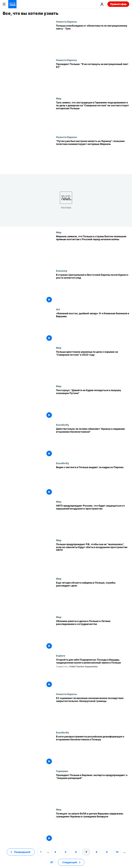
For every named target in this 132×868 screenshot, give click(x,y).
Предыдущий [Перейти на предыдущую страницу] (22, 852)
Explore (61, 656)
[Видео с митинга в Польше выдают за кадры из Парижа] (93, 481)
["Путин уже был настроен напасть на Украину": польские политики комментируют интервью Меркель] (93, 155)
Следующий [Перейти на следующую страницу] (70, 862)
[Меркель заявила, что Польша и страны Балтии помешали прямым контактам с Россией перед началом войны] (93, 250)
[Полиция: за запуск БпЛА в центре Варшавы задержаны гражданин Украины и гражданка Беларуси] (93, 827)
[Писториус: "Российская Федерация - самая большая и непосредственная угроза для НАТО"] (93, 404)
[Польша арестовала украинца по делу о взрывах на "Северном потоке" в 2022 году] (93, 366)
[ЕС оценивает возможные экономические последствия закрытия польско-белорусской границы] (93, 712)
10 (117, 852)
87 (52, 862)
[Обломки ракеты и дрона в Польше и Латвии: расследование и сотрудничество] (93, 635)
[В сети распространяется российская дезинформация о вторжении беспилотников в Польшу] (93, 750)
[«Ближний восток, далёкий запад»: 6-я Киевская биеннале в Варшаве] (93, 327)
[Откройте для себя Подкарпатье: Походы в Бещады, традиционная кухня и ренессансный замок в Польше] (93, 673)
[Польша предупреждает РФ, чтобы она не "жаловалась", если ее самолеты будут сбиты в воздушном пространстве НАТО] (93, 558)
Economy (62, 271)
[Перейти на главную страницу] (12, 4)
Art (58, 309)
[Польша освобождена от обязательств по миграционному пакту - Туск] (93, 39)
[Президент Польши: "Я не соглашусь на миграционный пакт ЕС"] (93, 78)
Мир (59, 98)
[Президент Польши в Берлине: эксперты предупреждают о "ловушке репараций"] (93, 789)
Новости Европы (66, 22)
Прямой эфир (118, 4)
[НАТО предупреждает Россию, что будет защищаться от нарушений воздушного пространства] (93, 519)
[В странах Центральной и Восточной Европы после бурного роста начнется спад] (93, 289)
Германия (62, 771)
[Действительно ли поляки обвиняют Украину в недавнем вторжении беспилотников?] (93, 443)
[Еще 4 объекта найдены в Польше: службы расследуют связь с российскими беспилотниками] (93, 596)
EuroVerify (62, 425)
